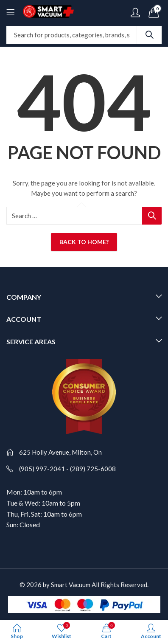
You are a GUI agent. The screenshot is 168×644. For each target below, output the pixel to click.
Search (149, 35)
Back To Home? (84, 242)
